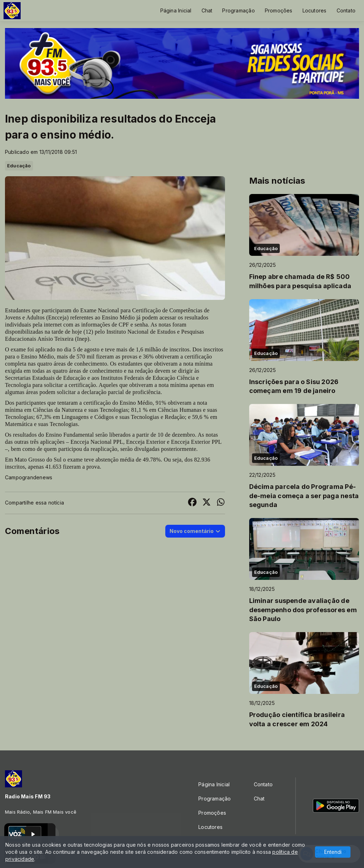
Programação (238, 10)
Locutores (315, 10)
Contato (346, 10)
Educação (19, 166)
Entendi (333, 852)
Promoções (279, 10)
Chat (207, 10)
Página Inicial (176, 10)
